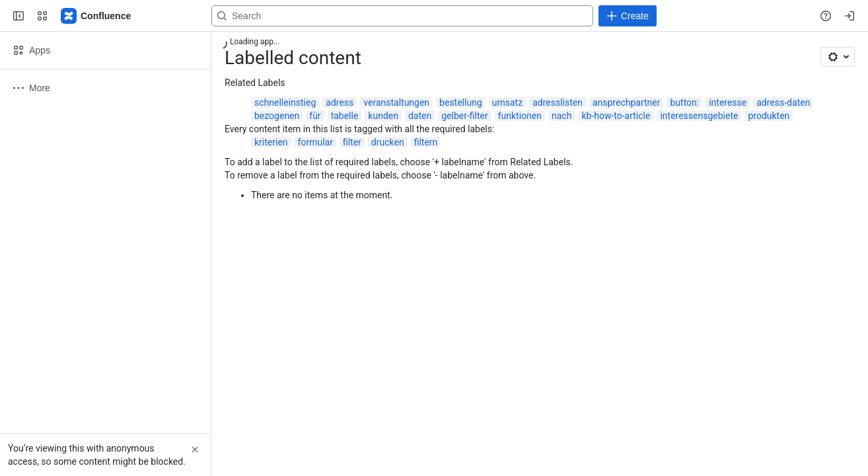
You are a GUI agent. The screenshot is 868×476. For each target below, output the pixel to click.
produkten (769, 116)
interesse (728, 102)
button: (684, 102)
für (315, 116)
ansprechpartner (627, 102)
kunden (383, 116)
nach (561, 116)
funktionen (520, 116)
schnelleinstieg (285, 102)
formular (315, 142)
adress (340, 102)
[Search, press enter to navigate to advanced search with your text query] (402, 16)
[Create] (628, 16)
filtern (426, 142)
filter (352, 142)
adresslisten (558, 102)
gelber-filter (465, 116)
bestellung (461, 102)
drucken (388, 142)
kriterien (271, 142)
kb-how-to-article (616, 116)
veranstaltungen (396, 102)
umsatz (507, 102)
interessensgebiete (699, 116)
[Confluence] (96, 16)
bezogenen (277, 116)
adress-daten (783, 102)
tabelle (345, 116)
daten (420, 116)
